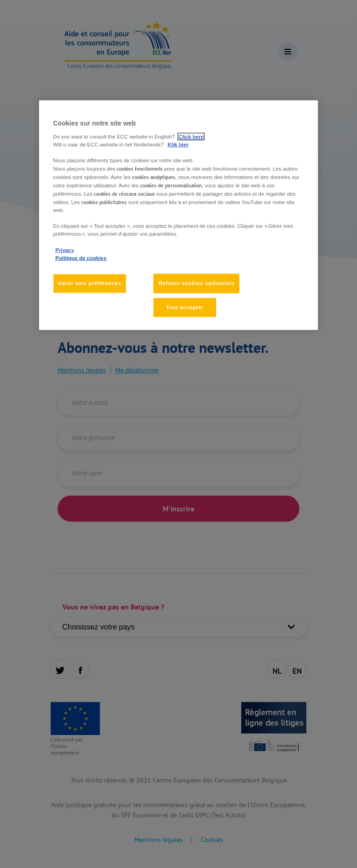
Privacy (65, 250)
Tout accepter (185, 307)
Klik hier (178, 144)
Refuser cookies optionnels (196, 283)
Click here (191, 136)
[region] (178, 215)
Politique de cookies (81, 258)
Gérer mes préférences (90, 283)
